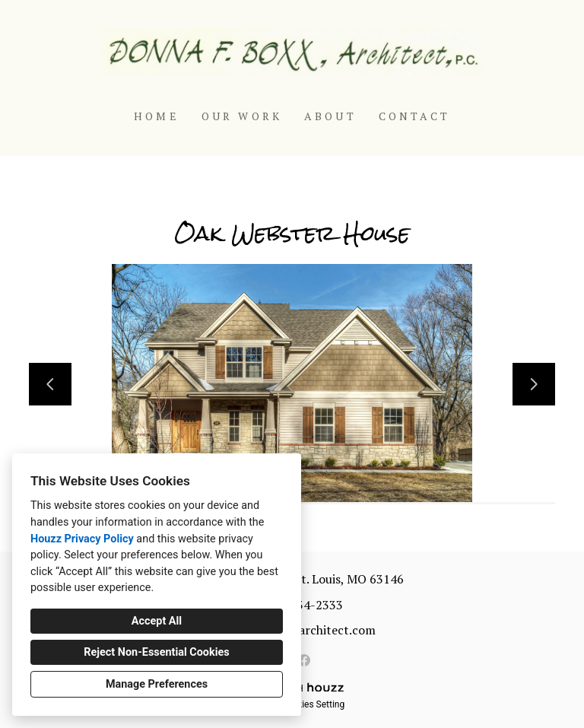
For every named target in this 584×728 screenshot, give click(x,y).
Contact (414, 116)
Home (157, 116)
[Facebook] (304, 660)
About (330, 116)
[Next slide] (534, 384)
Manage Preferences (157, 684)
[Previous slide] (50, 384)
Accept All (157, 621)
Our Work (242, 116)
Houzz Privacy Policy (82, 539)
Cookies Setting (313, 704)
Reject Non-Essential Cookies (156, 652)
